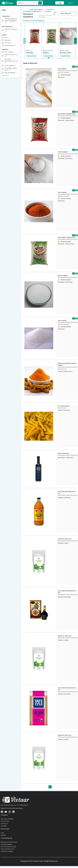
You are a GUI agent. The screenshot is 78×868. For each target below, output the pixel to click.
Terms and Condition (7, 819)
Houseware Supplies (7, 851)
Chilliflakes (29, 53)
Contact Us (4, 823)
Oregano (46, 53)
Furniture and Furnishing (8, 847)
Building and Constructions (9, 842)
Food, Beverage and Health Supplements (35, 10)
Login (60, 3)
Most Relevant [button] (66, 13)
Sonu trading (62, 69)
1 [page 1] (50, 787)
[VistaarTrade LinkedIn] (13, 812)
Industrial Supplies (6, 844)
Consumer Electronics (8, 849)
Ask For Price (31, 56)
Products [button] (21, 3)
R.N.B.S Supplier (63, 152)
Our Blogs (4, 826)
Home (25, 11)
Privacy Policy (5, 821)
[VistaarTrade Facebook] (2, 812)
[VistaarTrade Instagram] (6, 812)
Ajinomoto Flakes (66, 53)
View (3, 75)
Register (71, 3)
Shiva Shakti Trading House (67, 114)
